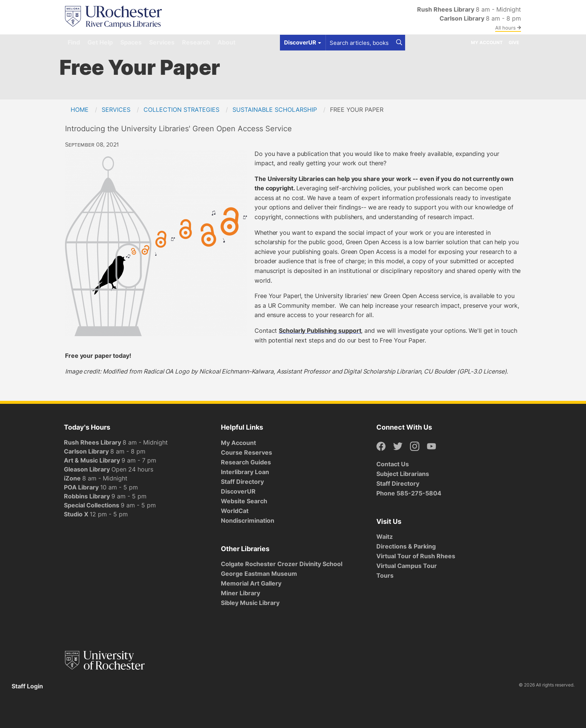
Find (74, 42)
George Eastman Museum (259, 574)
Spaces (131, 42)
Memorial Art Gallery (251, 583)
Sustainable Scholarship (275, 110)
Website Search (244, 501)
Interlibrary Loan (245, 472)
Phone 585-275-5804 (409, 493)
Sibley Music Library (250, 603)
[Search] (399, 43)
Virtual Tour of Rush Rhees (416, 556)
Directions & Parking (406, 546)
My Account (487, 42)
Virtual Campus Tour (407, 566)
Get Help (100, 42)
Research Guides (246, 462)
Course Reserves (246, 452)
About (226, 42)
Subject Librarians (403, 474)
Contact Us (393, 464)
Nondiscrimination (248, 520)
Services (162, 42)
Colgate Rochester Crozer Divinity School (282, 564)
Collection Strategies (181, 110)
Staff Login (27, 686)
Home (80, 110)
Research (196, 42)
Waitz (385, 537)
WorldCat (235, 511)
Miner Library (240, 593)
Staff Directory (242, 482)
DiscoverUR (238, 491)
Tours (385, 575)
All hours (508, 28)
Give (514, 42)
